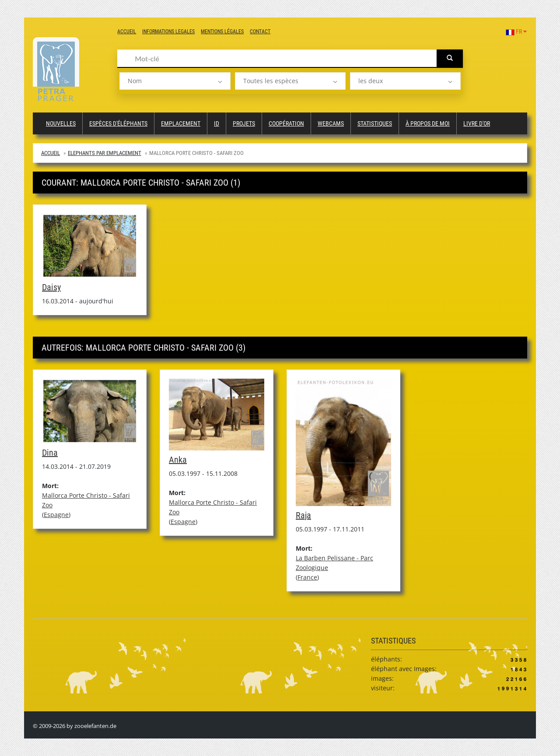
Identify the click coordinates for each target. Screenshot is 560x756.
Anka (178, 460)
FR (516, 32)
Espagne (56, 515)
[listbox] (175, 81)
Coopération (286, 123)
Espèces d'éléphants (118, 123)
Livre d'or (477, 123)
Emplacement (181, 123)
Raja (303, 515)
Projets (244, 123)
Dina (50, 453)
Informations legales (168, 32)
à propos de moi (428, 123)
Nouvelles (61, 123)
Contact (260, 32)
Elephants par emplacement (105, 153)
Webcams (331, 123)
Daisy (51, 287)
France (307, 577)
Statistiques (375, 123)
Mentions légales (222, 32)
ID (217, 123)
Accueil (127, 32)
